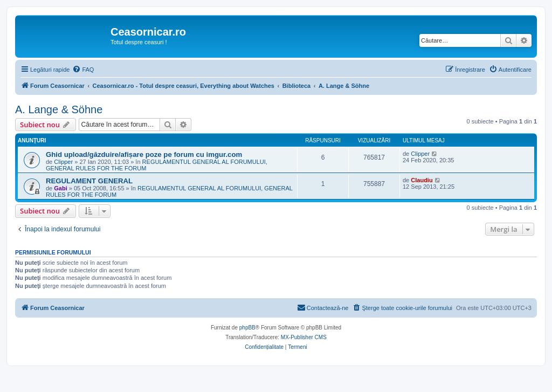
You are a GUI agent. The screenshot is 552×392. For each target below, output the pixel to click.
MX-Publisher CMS (304, 337)
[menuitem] (83, 70)
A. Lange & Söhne (59, 109)
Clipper (63, 162)
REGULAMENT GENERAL (89, 181)
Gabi (60, 188)
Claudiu (422, 180)
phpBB (247, 328)
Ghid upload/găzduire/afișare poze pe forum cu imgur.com (144, 154)
